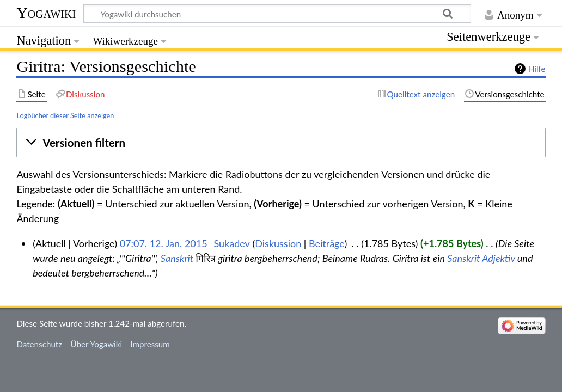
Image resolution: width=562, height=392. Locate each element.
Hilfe (537, 69)
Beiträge (326, 243)
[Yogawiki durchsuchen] (277, 14)
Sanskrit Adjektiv (481, 258)
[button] (281, 143)
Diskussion (278, 243)
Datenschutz (39, 344)
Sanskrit (177, 258)
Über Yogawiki (96, 344)
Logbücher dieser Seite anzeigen (65, 115)
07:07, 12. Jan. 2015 (164, 243)
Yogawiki (46, 13)
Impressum (150, 344)
